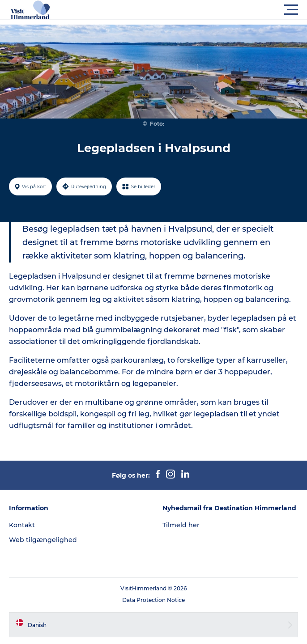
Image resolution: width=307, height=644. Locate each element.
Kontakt (22, 525)
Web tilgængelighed (43, 540)
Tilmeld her (181, 525)
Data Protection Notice (153, 600)
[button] (194, 10)
